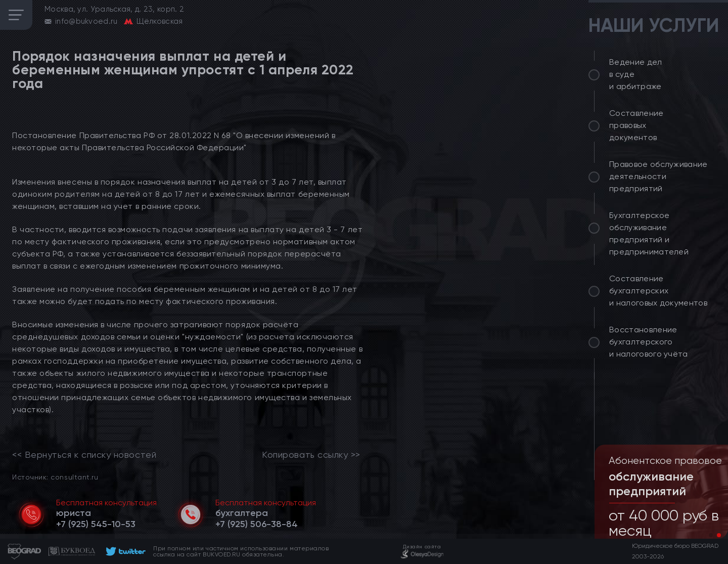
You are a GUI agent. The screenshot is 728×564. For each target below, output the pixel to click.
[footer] (124, 551)
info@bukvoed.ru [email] (86, 21)
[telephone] (96, 524)
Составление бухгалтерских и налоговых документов (658, 291)
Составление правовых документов (636, 125)
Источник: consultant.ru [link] (55, 477)
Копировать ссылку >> (311, 455)
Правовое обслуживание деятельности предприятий (658, 176)
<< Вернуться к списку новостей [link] (84, 455)
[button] (711, 535)
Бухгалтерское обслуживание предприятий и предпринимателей (649, 233)
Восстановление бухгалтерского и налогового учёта (649, 342)
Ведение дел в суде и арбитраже (636, 74)
